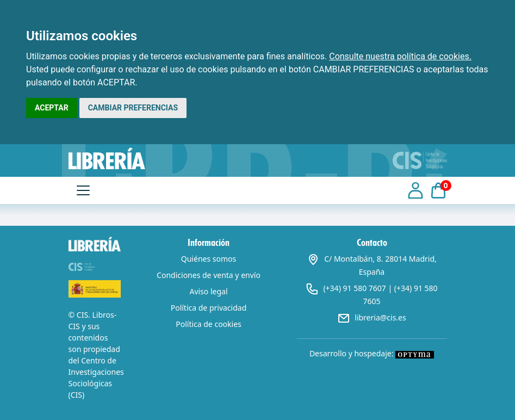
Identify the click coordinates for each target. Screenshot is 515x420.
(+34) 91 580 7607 (354, 288)
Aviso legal (208, 291)
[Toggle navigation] (83, 190)
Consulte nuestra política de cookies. (400, 56)
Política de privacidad (209, 308)
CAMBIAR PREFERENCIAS (133, 108)
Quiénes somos (209, 259)
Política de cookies (209, 324)
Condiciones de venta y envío (209, 275)
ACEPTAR (52, 108)
